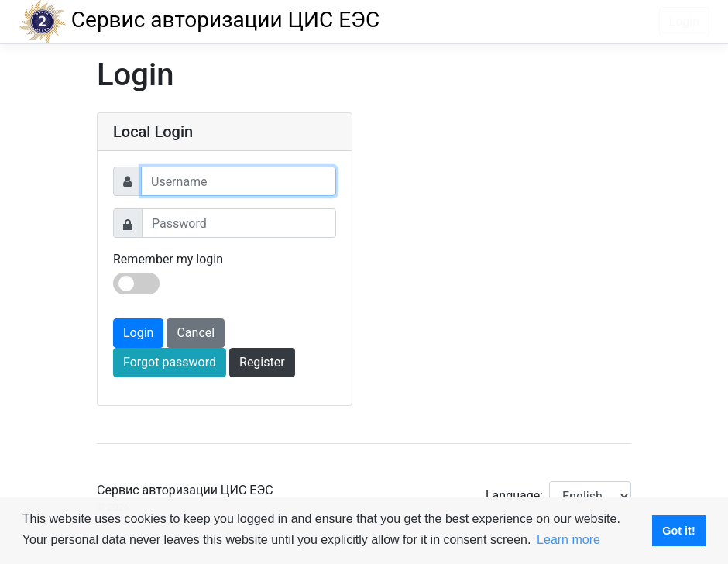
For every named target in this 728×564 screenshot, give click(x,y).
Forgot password (170, 362)
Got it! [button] (678, 531)
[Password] (239, 223)
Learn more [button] (568, 540)
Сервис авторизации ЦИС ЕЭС (199, 20)
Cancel (196, 333)
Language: (514, 495)
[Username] (239, 181)
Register (262, 362)
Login (684, 21)
